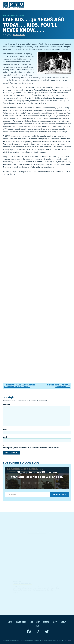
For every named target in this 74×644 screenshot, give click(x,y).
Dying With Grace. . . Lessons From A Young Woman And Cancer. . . (19, 386)
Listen (10, 622)
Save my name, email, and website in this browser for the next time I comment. (31, 448)
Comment (7, 404)
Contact (63, 622)
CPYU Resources (21, 622)
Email (6, 437)
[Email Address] (27, 494)
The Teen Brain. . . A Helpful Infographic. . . (58, 386)
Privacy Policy (67, 640)
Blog (31, 622)
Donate (37, 626)
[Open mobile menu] (69, 5)
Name (6, 429)
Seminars (46, 622)
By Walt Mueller (19, 35)
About (55, 622)
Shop (38, 622)
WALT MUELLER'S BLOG (13, 15)
